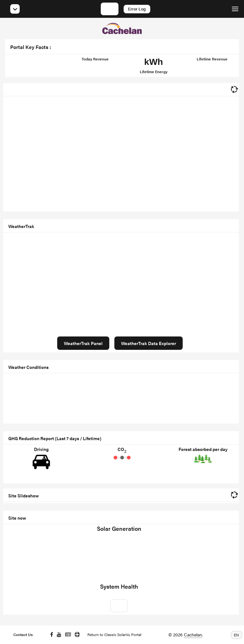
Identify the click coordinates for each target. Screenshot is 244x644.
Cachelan (193, 634)
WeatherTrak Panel (83, 343)
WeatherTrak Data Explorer (149, 343)
